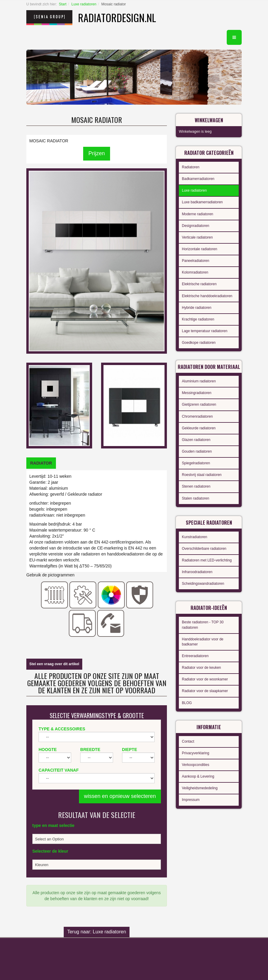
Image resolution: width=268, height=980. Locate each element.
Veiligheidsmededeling (200, 788)
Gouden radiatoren (197, 451)
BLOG (187, 703)
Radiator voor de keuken (201, 668)
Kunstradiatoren (195, 537)
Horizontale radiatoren (200, 249)
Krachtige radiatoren (198, 319)
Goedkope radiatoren (199, 343)
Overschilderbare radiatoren (204, 549)
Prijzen (96, 153)
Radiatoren (191, 167)
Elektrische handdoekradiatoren (207, 296)
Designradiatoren (195, 226)
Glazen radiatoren (196, 440)
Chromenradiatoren (197, 416)
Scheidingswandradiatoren (203, 584)
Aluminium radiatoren (199, 381)
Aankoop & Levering (198, 776)
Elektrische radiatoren (199, 284)
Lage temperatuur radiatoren (205, 331)
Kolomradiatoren (195, 272)
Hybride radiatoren (197, 308)
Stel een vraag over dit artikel (54, 664)
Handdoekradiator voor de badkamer (203, 642)
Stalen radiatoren (195, 498)
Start (63, 4)
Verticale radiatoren (197, 237)
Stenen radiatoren (196, 486)
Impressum (191, 800)
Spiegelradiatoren (196, 463)
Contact (188, 741)
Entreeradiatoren (195, 656)
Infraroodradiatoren (197, 572)
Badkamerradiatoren (198, 179)
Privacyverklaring (195, 753)
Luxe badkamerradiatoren (202, 202)
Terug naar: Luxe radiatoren (97, 932)
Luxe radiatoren (84, 4)
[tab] (41, 463)
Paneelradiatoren (195, 261)
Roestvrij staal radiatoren (202, 475)
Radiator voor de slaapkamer (205, 691)
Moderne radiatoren (198, 214)
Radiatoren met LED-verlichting (207, 560)
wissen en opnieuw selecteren (120, 796)
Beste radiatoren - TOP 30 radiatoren (203, 625)
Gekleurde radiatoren (199, 428)
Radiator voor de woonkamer (205, 679)
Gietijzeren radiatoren (199, 404)
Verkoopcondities (195, 765)
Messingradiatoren (197, 393)
